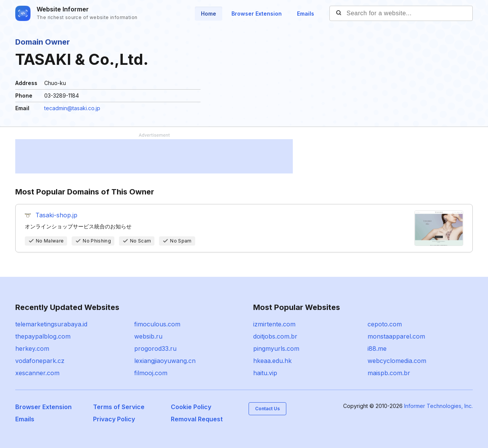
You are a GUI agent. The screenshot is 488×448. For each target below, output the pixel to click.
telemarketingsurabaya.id (51, 324)
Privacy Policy (114, 419)
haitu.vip (265, 373)
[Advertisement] (154, 156)
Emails (306, 14)
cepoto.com (385, 324)
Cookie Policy (191, 407)
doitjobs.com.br (275, 336)
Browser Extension (257, 14)
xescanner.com (37, 373)
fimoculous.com (157, 324)
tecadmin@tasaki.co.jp (72, 108)
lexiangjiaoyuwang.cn (165, 361)
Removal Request (197, 419)
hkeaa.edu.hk (272, 361)
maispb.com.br (389, 373)
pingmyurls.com (276, 348)
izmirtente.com (274, 324)
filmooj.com (151, 373)
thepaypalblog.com (43, 336)
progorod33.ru (155, 348)
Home (209, 14)
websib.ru (148, 336)
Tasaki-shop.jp (56, 215)
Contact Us (267, 409)
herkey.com (32, 348)
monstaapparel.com (396, 336)
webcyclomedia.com (397, 361)
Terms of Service (119, 407)
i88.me (377, 348)
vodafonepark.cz (40, 361)
